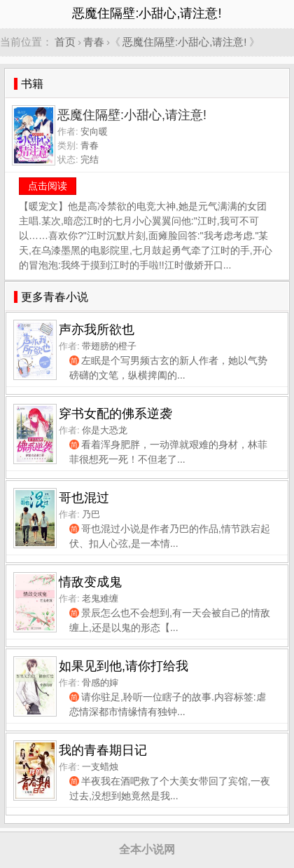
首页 (65, 42)
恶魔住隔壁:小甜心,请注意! (185, 42)
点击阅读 (48, 186)
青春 (94, 42)
